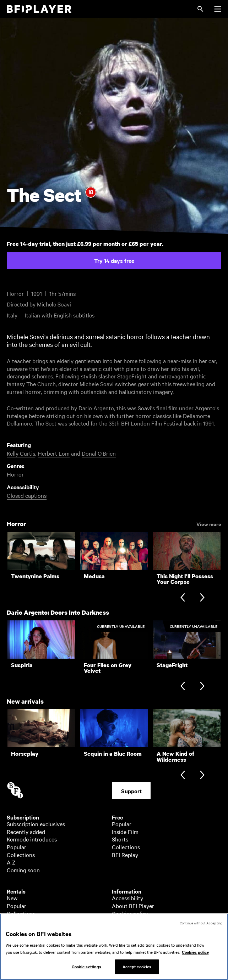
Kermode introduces (32, 839)
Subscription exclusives (36, 824)
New (12, 898)
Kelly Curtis (21, 453)
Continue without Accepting (201, 926)
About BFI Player (133, 906)
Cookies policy (130, 913)
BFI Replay (125, 855)
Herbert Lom (54, 453)
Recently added (26, 832)
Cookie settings (87, 970)
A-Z (11, 862)
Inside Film (125, 832)
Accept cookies (137, 970)
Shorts (120, 839)
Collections (21, 855)
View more (209, 524)
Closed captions (27, 495)
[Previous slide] (183, 598)
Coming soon (23, 870)
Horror (15, 474)
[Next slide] (202, 598)
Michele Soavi (54, 304)
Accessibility (127, 898)
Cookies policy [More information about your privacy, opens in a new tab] (196, 955)
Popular (17, 847)
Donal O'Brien (99, 453)
